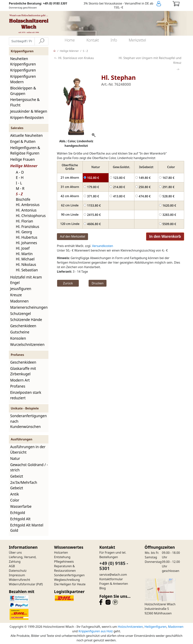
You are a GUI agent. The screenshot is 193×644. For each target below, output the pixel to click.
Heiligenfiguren (155, 627)
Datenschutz (18, 571)
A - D (20, 172)
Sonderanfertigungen (69, 575)
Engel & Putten (23, 141)
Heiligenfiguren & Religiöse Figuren (25, 150)
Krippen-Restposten (27, 117)
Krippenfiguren (23, 70)
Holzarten (61, 552)
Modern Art (20, 380)
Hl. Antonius (26, 210)
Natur (15, 458)
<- (55, 58)
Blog (103, 588)
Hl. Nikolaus (26, 264)
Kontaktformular (111, 579)
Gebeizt (17, 476)
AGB (12, 566)
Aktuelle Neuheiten (26, 135)
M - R (20, 188)
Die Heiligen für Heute (70, 584)
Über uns (15, 552)
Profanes (18, 386)
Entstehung (62, 557)
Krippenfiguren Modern (23, 79)
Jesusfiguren (21, 289)
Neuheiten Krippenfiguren (23, 61)
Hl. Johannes (26, 243)
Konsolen (18, 338)
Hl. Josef (23, 248)
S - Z (19, 194)
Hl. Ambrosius (28, 205)
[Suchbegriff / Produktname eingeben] (22, 41)
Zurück (68, 283)
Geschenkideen (23, 326)
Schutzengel (21, 314)
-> (178, 69)
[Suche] (41, 41)
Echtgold (18, 513)
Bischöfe (23, 199)
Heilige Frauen (22, 159)
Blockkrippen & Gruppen (23, 91)
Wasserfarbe (21, 506)
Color (15, 500)
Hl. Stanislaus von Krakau (76, 58)
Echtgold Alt (20, 519)
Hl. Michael (25, 259)
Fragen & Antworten (114, 584)
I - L (19, 183)
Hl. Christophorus (31, 216)
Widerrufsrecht (20, 580)
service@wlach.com (113, 575)
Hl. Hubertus (27, 237)
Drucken (98, 283)
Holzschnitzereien (130, 627)
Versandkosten (103, 246)
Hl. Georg (24, 232)
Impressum (17, 575)
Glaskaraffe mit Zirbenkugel (23, 371)
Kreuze (16, 295)
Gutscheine (20, 332)
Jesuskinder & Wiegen (29, 111)
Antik (15, 494)
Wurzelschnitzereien (27, 344)
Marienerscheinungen (29, 307)
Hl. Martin (24, 254)
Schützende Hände (26, 320)
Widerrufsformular (22, 584)
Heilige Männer (24, 166)
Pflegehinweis (64, 562)
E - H (20, 177)
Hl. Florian (24, 221)
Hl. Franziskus (28, 227)
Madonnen (19, 301)
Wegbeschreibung (67, 580)
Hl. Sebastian (27, 270)
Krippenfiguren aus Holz (96, 631)
